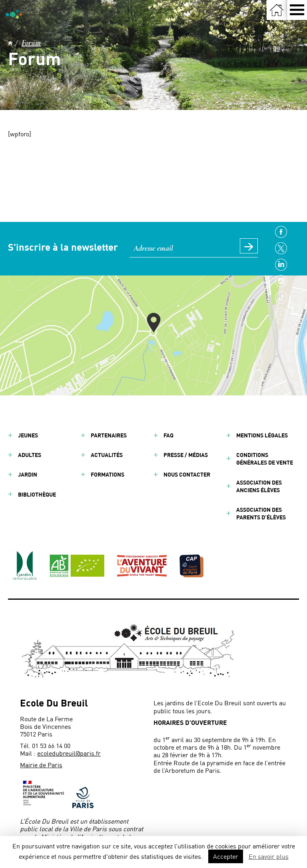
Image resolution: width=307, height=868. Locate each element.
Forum (31, 43)
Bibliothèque (37, 494)
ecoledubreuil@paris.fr (69, 753)
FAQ (168, 435)
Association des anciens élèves (259, 486)
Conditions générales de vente (265, 459)
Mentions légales (262, 435)
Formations (108, 474)
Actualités (107, 455)
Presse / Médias (186, 455)
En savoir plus (269, 856)
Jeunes (28, 435)
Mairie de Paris (41, 765)
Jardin (28, 474)
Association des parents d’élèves (261, 513)
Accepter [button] (226, 856)
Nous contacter (187, 474)
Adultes (30, 455)
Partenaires (109, 435)
